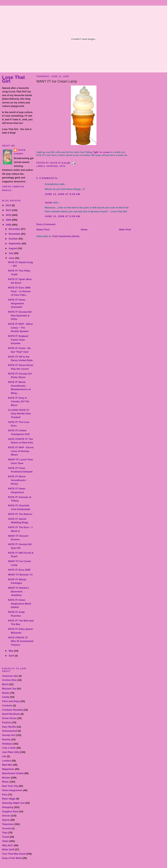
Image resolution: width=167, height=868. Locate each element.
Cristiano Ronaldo (12, 710)
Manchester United (13, 773)
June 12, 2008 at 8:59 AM (62, 194)
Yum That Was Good (14, 854)
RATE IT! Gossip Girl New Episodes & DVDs (20, 315)
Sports (6, 820)
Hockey (6, 739)
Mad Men (7, 765)
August (13, 248)
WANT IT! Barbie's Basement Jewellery (18, 591)
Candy (6, 697)
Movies (6, 778)
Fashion (7, 722)
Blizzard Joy (9, 689)
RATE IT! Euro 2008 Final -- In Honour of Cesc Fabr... (19, 291)
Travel (6, 837)
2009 (9, 220)
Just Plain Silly (11, 752)
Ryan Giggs (9, 799)
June (12, 258)
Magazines (8, 769)
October (14, 239)
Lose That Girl (13, 79)
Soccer (6, 816)
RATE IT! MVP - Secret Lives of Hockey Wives (21, 451)
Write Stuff (8, 849)
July (12, 253)
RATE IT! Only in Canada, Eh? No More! (19, 402)
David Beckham (11, 714)
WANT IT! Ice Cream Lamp (57, 81)
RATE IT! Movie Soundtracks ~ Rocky (18, 480)
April (12, 656)
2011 (9, 210)
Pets (5, 795)
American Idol (10, 676)
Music (5, 782)
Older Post (125, 230)
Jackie (22, 150)
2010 (9, 215)
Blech (5, 684)
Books (6, 693)
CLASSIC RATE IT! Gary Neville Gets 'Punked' (19, 414)
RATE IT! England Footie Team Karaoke (18, 340)
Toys (5, 833)
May (11, 651)
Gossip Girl (9, 735)
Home (84, 230)
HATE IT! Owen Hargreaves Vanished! (17, 303)
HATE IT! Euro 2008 (19, 570)
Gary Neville (9, 727)
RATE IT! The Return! (20, 514)
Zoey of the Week (12, 858)
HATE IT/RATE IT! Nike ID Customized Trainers (21, 641)
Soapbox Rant (10, 811)
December (15, 229)
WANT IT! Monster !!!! (20, 575)
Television (8, 824)
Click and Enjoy (11, 701)
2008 (9, 225)
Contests (7, 706)
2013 (9, 205)
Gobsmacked (10, 731)
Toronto (6, 828)
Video (5, 841)
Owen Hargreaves (12, 790)
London (6, 761)
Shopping (8, 807)
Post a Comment (46, 224)
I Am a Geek (9, 748)
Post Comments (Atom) (66, 236)
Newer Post (43, 230)
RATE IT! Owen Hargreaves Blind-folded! (20, 604)
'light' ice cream (101, 152)
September (15, 243)
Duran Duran (9, 718)
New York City (10, 786)
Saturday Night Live (13, 803)
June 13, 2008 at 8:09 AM (62, 216)
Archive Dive (9, 680)
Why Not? (8, 845)
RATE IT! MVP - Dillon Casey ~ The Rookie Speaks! (20, 328)
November (15, 234)
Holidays (7, 744)
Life (4, 756)
